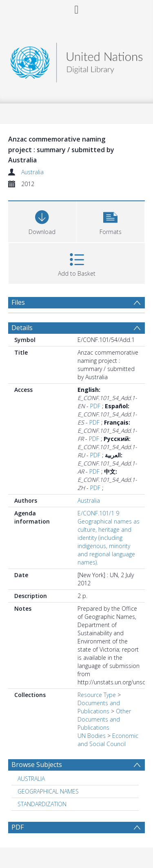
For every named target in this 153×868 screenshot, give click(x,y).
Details (22, 328)
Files (18, 302)
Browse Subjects (37, 765)
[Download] (42, 221)
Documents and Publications (99, 707)
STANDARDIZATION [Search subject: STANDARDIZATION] (42, 804)
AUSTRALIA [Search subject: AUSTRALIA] (31, 779)
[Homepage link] (77, 60)
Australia (32, 172)
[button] (111, 221)
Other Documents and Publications (104, 719)
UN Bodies (92, 736)
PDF (95, 406)
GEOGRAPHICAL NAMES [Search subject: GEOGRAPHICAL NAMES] (48, 791)
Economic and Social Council (108, 740)
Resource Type (97, 695)
